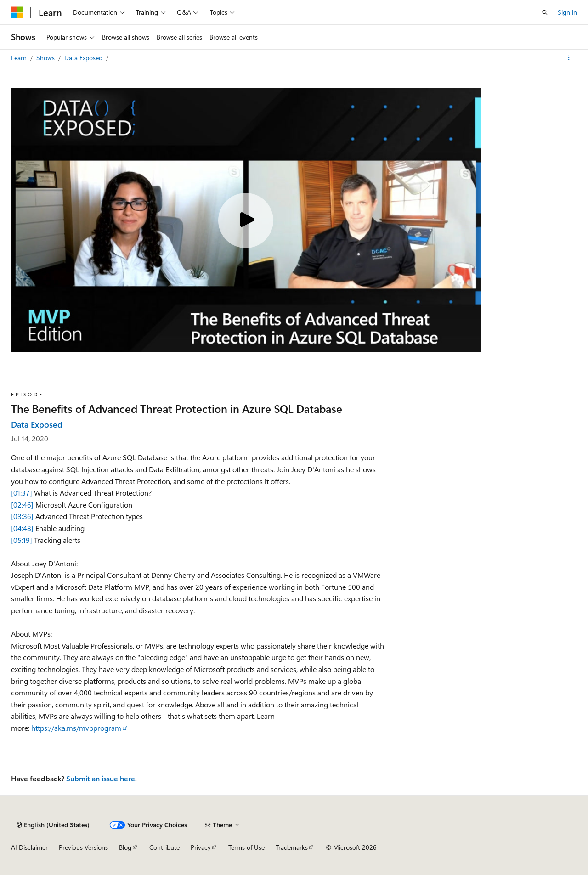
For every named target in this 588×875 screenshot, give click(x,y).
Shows (46, 58)
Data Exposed (84, 58)
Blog (125, 847)
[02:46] (22, 505)
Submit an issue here (101, 778)
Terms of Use (246, 847)
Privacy (201, 847)
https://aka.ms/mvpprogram (76, 728)
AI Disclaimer (29, 847)
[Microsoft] (17, 12)
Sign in (567, 12)
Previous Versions (83, 847)
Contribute (164, 847)
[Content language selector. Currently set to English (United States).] (53, 825)
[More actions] (569, 58)
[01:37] (22, 493)
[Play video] (246, 220)
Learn (20, 58)
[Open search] (545, 12)
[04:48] (22, 528)
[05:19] (22, 540)
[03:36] (22, 516)
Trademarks (292, 847)
